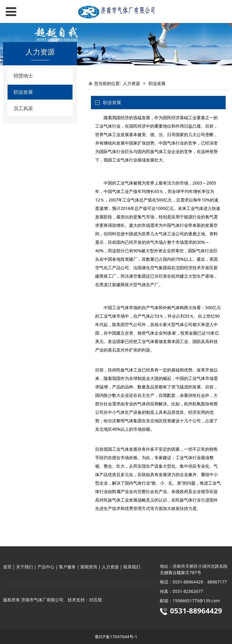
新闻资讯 (89, 567)
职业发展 (23, 92)
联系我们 (132, 567)
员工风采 (23, 108)
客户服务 (67, 567)
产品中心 (46, 567)
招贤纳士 (23, 76)
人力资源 (131, 83)
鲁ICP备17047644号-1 (116, 637)
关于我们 (24, 567)
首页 (7, 567)
